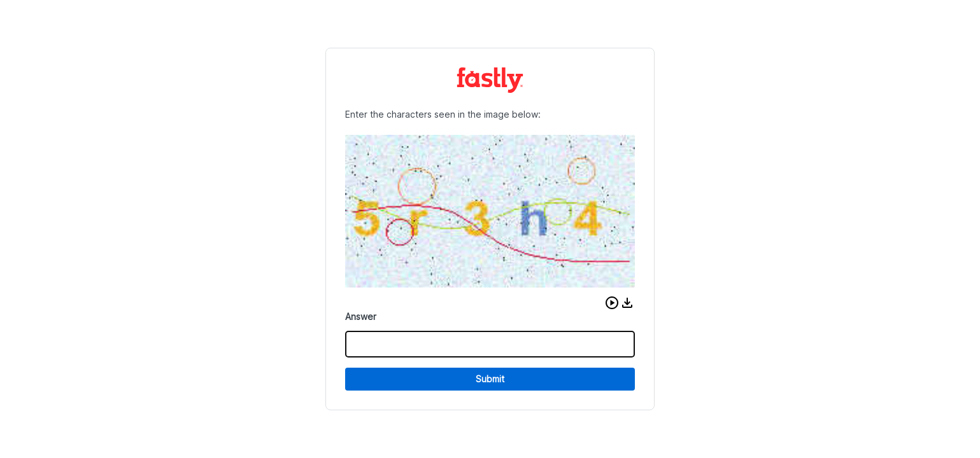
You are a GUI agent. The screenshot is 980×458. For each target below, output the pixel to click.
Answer (361, 316)
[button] (612, 303)
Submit (490, 379)
